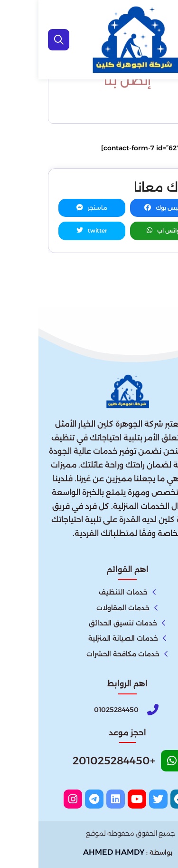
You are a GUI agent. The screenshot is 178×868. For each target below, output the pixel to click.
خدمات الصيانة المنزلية (85, 638)
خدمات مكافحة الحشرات (84, 654)
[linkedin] (77, 799)
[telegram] (56, 799)
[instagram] (34, 799)
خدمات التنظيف (85, 592)
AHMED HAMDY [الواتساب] (75, 852)
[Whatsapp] (89, 764)
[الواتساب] (164, 852)
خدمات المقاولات (84, 608)
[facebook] (141, 799)
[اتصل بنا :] (164, 831)
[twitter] (120, 799)
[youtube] (98, 799)
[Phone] (89, 710)
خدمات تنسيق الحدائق (84, 623)
